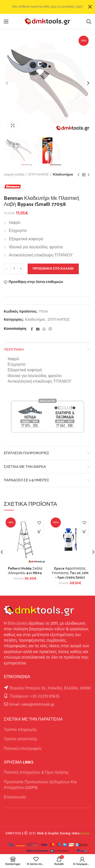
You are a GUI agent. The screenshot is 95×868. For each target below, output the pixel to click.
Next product (89, 175)
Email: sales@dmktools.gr (32, 705)
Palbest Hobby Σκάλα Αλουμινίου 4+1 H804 (25, 571)
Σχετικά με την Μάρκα (25, 466)
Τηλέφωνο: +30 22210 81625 (35, 697)
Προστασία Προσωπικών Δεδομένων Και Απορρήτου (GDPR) (40, 785)
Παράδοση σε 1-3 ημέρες (26, 480)
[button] (39, 531)
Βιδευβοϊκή (18, 624)
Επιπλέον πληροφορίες (26, 453)
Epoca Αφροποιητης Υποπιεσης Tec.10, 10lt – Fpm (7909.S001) (70, 573)
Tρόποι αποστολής (21, 739)
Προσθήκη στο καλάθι (53, 269)
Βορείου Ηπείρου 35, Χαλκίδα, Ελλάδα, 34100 (50, 688)
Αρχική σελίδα (14, 175)
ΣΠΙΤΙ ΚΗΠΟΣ (38, 175)
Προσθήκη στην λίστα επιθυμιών (36, 282)
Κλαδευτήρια (63, 175)
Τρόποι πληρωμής (20, 730)
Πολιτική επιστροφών (23, 749)
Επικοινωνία (15, 797)
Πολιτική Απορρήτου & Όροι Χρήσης (36, 773)
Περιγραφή (14, 349)
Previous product (79, 175)
